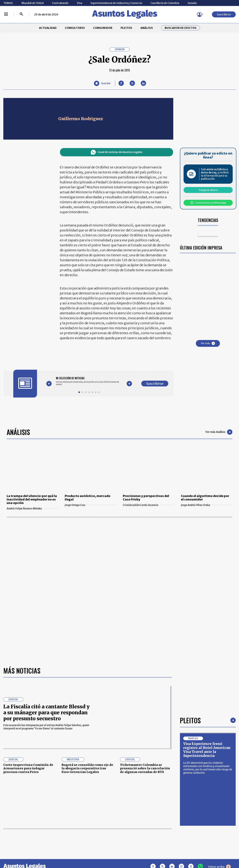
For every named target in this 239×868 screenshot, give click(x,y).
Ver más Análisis (219, 432)
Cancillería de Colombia (165, 3)
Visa (80, 3)
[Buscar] (21, 14)
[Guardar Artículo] (102, 83)
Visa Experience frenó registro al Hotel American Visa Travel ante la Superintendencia (207, 750)
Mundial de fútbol (33, 3)
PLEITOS (126, 28)
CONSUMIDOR (103, 28)
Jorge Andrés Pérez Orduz (207, 505)
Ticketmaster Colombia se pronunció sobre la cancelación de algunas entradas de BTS (145, 768)
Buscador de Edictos (181, 28)
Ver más (208, 343)
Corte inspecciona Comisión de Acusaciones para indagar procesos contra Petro (28, 768)
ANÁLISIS (147, 28)
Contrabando (60, 3)
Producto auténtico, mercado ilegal (88, 498)
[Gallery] (89, 381)
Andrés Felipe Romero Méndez (32, 508)
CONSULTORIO (75, 28)
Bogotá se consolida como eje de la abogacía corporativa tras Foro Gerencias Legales (87, 768)
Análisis (18, 432)
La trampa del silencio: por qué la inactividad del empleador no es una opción (32, 499)
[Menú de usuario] (199, 14)
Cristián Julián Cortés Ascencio (149, 505)
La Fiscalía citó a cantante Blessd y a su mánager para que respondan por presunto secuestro (46, 713)
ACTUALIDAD (48, 28)
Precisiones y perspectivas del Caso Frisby (146, 498)
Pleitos (190, 720)
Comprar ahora (208, 190)
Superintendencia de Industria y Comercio (116, 3)
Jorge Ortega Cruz (90, 505)
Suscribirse (224, 14)
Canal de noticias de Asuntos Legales (117, 152)
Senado (192, 3)
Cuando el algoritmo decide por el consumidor (205, 498)
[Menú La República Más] (6, 14)
